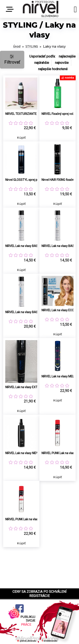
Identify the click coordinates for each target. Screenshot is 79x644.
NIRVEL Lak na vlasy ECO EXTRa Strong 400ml (60, 310)
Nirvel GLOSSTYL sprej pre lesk (23, 180)
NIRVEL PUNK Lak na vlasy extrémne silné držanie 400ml (60, 453)
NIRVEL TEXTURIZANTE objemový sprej (23, 114)
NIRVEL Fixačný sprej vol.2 (58, 114)
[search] (75, 10)
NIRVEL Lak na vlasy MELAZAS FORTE (60, 376)
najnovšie (62, 63)
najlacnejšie (67, 56)
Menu (11, 9)
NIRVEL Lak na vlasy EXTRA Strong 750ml (23, 387)
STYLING (32, 46)
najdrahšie (42, 63)
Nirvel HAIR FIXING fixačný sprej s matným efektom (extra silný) (60, 180)
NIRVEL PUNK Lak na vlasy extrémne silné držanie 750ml (23, 519)
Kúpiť (21, 138)
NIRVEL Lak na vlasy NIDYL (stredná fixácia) (23, 453)
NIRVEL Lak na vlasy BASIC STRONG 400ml (60, 246)
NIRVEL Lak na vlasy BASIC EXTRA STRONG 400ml (23, 246)
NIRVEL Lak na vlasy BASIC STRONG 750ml (23, 312)
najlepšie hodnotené (53, 69)
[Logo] (41, 9)
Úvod (17, 46)
